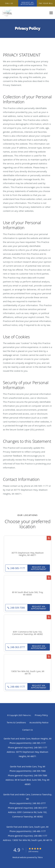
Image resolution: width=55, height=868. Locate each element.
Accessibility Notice (39, 722)
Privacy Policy (41, 715)
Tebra (40, 857)
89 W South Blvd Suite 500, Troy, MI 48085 (28, 594)
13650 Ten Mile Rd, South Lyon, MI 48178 (28, 673)
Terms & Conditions (16, 722)
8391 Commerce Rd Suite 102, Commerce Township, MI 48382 (28, 633)
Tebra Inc (27, 715)
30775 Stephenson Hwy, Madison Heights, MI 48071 (28, 554)
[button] (28, 3)
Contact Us (28, 730)
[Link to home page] (24, 13)
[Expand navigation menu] (51, 13)
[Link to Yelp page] (49, 538)
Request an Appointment (39, 568)
